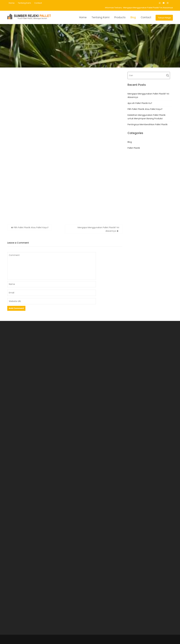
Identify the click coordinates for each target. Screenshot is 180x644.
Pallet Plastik (134, 148)
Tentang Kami (24, 3)
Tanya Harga (164, 18)
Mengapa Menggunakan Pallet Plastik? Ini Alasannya (148, 8)
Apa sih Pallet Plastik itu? (140, 103)
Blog (133, 17)
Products (120, 17)
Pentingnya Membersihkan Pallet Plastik (148, 124)
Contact (38, 3)
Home (12, 3)
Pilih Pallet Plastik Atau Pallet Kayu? (31, 227)
